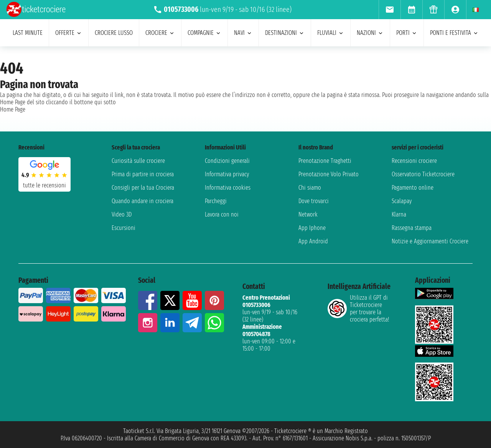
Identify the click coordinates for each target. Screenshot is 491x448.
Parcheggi (216, 201)
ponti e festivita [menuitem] (454, 33)
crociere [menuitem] (160, 33)
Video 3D (122, 214)
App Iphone (312, 228)
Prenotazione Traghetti (325, 161)
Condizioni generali (227, 161)
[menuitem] (390, 10)
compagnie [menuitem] (204, 33)
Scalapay (402, 201)
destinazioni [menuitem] (285, 33)
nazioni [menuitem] (370, 33)
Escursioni (124, 228)
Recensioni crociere (414, 161)
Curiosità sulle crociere (138, 161)
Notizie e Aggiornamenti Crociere (430, 241)
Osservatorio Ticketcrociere (423, 174)
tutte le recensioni (44, 185)
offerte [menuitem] (69, 33)
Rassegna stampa (412, 228)
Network (308, 214)
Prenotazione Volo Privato (329, 174)
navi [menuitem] (243, 33)
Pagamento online (413, 188)
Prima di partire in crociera (143, 174)
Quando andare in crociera (143, 201)
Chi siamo (310, 188)
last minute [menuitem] (28, 33)
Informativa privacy (227, 174)
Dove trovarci (314, 201)
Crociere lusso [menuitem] (114, 33)
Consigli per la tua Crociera (143, 188)
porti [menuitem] (407, 33)
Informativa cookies (228, 188)
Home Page (13, 109)
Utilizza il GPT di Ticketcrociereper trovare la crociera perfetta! (358, 309)
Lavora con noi (222, 214)
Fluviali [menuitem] (331, 33)
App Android (313, 241)
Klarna (399, 214)
